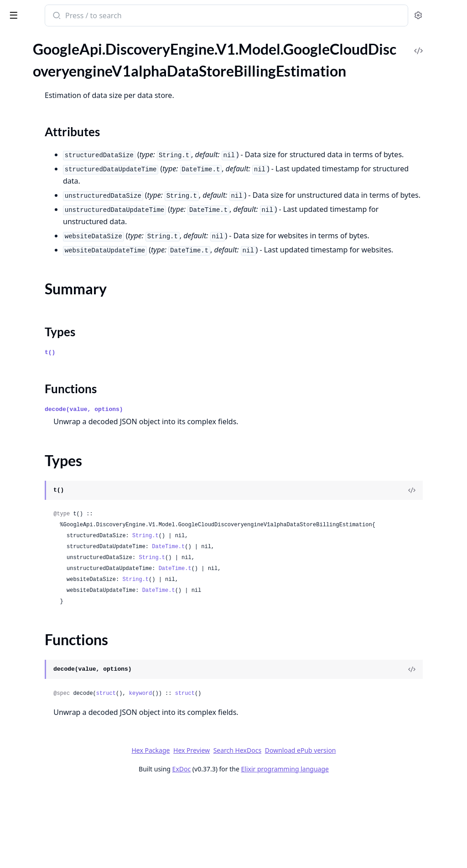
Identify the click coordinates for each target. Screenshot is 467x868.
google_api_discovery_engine (59, 16)
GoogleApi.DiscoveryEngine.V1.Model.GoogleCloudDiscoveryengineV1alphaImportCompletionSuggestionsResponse (65, 738)
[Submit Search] (175, 16)
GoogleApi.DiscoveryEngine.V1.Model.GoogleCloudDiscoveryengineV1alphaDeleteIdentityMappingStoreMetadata (65, 222)
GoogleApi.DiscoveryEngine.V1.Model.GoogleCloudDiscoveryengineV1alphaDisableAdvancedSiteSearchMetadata (65, 308)
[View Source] (429, 561)
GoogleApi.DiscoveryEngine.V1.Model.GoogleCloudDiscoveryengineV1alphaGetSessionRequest (65, 640)
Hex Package (219, 832)
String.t (265, 618)
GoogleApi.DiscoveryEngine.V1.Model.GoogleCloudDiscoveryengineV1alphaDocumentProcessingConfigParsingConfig (65, 369)
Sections (29, 99)
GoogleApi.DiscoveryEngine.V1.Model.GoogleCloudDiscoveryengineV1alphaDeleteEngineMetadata (65, 209)
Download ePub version (368, 832)
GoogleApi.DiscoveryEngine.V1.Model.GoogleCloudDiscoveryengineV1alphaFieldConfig (65, 628)
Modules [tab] (55, 50)
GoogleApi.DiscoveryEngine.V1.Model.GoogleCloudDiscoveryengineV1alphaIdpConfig (65, 701)
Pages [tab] (16, 50)
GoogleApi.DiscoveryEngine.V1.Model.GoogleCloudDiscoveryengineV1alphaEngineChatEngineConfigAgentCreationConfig (65, 468)
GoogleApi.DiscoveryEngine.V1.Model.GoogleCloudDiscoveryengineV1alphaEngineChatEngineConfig (65, 455)
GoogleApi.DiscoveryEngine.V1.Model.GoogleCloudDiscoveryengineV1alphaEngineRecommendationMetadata (65, 529)
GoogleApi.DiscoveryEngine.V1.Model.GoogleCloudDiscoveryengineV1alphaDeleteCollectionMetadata (65, 185)
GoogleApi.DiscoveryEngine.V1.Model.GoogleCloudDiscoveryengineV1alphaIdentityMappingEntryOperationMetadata (65, 677)
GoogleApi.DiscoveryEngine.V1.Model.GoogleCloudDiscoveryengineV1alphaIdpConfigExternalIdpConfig (65, 714)
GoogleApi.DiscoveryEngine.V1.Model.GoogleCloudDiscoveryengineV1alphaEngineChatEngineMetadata (65, 480)
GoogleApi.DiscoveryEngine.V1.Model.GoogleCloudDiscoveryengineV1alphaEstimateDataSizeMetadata (65, 566)
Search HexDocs (305, 832)
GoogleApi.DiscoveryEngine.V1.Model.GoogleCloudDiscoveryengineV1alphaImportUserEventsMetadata (65, 849)
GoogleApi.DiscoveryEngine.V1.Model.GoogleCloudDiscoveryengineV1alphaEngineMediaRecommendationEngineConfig (65, 505)
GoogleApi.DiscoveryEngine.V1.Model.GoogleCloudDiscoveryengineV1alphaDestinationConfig (65, 283)
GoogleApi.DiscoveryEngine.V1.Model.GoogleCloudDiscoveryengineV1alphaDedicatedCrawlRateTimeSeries (65, 160)
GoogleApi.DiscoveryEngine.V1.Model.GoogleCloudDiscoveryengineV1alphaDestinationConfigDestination (65, 295)
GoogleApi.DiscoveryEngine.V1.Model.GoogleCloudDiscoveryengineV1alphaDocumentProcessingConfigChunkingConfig (65, 345)
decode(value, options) (203, 480)
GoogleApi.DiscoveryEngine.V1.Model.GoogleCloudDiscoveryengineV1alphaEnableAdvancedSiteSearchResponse (65, 431)
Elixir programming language (353, 851)
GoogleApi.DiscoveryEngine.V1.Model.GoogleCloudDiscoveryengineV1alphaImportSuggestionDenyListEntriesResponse (65, 837)
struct (226, 776)
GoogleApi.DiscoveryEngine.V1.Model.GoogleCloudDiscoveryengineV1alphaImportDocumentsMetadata (65, 751)
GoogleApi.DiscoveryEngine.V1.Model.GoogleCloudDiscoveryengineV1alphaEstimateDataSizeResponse (65, 578)
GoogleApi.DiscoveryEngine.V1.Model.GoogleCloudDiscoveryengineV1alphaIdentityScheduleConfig (65, 689)
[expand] (128, 60)
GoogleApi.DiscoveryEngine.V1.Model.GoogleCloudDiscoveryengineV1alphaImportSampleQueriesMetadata (65, 800)
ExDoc (250, 851)
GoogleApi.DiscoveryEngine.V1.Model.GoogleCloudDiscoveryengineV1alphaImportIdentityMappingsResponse (65, 788)
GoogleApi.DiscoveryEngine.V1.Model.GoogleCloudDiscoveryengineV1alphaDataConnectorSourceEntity (65, 58)
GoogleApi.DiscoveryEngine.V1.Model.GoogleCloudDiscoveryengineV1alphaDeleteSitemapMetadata (65, 259)
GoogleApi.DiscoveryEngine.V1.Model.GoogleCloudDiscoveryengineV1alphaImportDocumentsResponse (65, 763)
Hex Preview (260, 832)
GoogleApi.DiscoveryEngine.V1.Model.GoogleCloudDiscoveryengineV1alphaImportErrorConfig (65, 775)
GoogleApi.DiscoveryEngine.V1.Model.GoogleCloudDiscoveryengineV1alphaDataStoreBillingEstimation (65, 83)
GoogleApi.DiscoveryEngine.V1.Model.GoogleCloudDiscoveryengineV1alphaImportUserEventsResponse (65, 861)
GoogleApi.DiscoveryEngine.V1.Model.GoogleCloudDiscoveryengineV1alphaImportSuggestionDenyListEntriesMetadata (65, 824)
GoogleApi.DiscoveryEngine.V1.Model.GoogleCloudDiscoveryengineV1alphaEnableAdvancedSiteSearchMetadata (65, 419)
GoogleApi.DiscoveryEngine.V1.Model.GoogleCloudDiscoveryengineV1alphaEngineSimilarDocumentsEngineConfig (65, 554)
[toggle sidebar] (125, 15)
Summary (31, 110)
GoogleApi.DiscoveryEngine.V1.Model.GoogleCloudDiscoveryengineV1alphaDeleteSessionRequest (65, 246)
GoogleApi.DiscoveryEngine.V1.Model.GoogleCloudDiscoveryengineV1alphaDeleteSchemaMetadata (65, 234)
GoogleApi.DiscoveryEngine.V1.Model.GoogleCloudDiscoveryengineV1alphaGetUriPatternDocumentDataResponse (65, 652)
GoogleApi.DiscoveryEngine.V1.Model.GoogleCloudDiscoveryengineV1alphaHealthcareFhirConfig (65, 665)
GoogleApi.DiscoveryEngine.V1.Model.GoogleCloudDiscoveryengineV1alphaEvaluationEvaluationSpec (65, 603)
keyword (260, 776)
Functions (32, 131)
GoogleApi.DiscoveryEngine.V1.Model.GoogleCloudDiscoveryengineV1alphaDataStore (65, 70)
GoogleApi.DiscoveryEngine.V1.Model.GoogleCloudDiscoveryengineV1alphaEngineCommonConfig (65, 492)
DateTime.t (288, 629)
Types (25, 121)
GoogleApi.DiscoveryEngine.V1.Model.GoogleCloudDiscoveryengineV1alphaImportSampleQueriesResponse (65, 812)
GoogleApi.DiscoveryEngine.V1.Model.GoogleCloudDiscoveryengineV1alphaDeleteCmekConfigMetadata (65, 172)
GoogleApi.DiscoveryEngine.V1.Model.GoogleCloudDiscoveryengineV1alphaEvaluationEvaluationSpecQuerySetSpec (65, 615)
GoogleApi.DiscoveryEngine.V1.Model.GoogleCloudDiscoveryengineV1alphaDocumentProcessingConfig (65, 332)
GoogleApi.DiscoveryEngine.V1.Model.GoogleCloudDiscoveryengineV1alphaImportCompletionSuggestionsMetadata (65, 726)
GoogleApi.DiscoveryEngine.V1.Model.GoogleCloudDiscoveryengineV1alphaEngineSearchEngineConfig (65, 542)
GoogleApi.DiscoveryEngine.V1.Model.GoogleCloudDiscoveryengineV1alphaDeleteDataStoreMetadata (65, 197)
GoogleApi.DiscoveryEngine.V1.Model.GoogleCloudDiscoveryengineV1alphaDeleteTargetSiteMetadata (65, 271)
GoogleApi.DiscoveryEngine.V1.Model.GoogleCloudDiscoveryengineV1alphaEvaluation (65, 591)
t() (169, 424)
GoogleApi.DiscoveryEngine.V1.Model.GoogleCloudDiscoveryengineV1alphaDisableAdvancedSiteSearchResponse (65, 320)
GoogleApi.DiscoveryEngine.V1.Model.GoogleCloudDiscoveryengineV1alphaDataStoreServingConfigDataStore (65, 148)
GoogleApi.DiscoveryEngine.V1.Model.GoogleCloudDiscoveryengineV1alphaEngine (65, 443)
